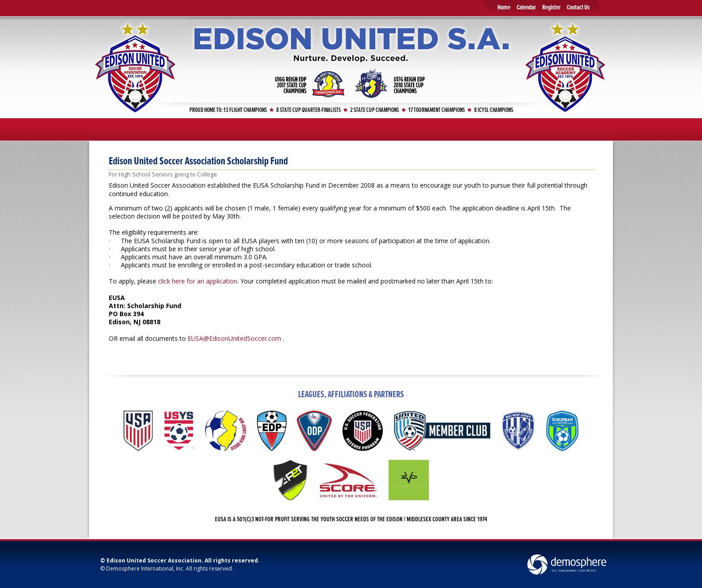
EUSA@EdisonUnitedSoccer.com (234, 338)
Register (551, 8)
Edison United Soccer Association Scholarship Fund (198, 161)
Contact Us (578, 8)
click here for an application (198, 281)
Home (504, 8)
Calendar (526, 8)
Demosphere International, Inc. (145, 569)
